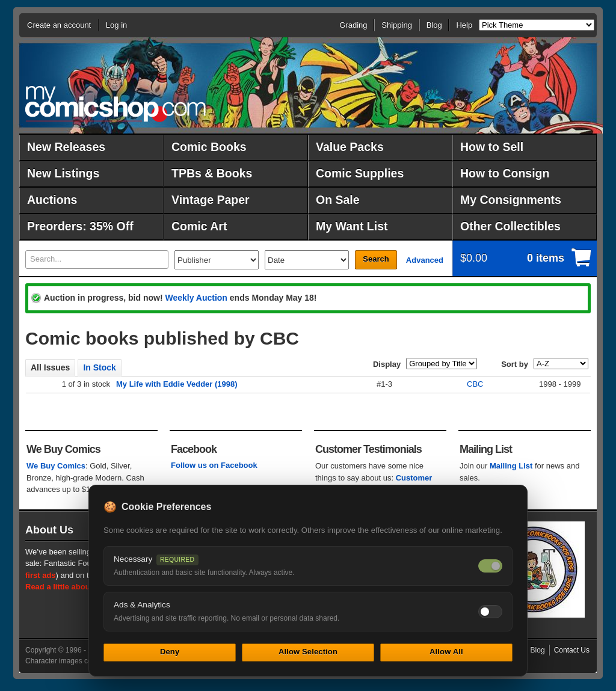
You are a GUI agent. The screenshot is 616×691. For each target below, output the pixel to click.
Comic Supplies (360, 173)
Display (387, 364)
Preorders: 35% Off (80, 226)
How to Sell (492, 147)
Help (464, 25)
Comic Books (209, 147)
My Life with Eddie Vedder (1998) (177, 384)
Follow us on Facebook (214, 465)
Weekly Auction (196, 298)
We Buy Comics (56, 466)
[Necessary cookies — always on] (490, 566)
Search (376, 259)
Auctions (52, 200)
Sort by (515, 364)
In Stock (99, 367)
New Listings (63, 173)
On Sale (338, 200)
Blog (434, 25)
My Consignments (511, 200)
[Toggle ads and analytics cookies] (490, 612)
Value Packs (350, 147)
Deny (170, 652)
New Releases (66, 147)
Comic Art (199, 226)
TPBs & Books (212, 173)
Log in (116, 25)
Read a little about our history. (81, 587)
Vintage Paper (211, 200)
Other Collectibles (510, 226)
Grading (353, 25)
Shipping (397, 25)
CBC (475, 384)
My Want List (352, 226)
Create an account (59, 25)
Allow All (446, 652)
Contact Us (572, 650)
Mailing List (511, 466)
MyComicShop (115, 104)
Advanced (425, 260)
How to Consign (505, 173)
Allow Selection (308, 652)
